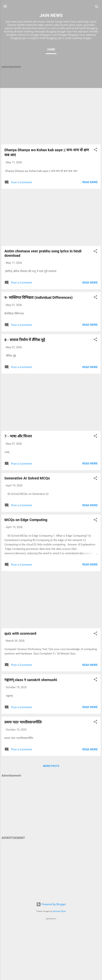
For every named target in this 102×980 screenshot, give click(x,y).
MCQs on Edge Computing (26, 520)
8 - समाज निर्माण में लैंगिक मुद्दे (25, 340)
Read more (90, 182)
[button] (95, 150)
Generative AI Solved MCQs (27, 478)
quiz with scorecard (20, 633)
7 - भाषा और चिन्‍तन (18, 436)
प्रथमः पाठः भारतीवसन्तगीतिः (23, 722)
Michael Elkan (60, 911)
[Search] (97, 7)
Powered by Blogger (51, 904)
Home (51, 49)
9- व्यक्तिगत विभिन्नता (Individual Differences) (39, 297)
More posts (51, 766)
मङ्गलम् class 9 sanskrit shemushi (31, 680)
